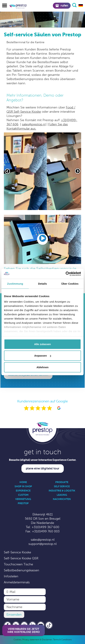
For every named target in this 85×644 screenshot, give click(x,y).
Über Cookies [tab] (70, 283)
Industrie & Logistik (62, 491)
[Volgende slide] (78, 171)
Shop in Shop (23, 486)
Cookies (17, 640)
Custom (23, 495)
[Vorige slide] (7, 171)
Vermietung (23, 499)
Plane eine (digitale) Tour (43, 468)
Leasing (62, 495)
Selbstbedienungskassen (22, 570)
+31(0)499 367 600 (45, 527)
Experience (23, 491)
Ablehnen (42, 367)
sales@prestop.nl (34, 124)
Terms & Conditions (62, 640)
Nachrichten (62, 499)
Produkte (62, 482)
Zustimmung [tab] (15, 283)
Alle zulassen (42, 344)
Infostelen (11, 576)
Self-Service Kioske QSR (21, 558)
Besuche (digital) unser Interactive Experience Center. (43, 460)
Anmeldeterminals (17, 582)
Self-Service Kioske (17, 552)
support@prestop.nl (42, 544)
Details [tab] (42, 283)
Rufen (62, 6)
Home (23, 482)
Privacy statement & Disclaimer (37, 640)
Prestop (23, 503)
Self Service (62, 486)
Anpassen (43, 356)
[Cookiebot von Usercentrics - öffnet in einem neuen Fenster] (66, 274)
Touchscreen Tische (18, 564)
